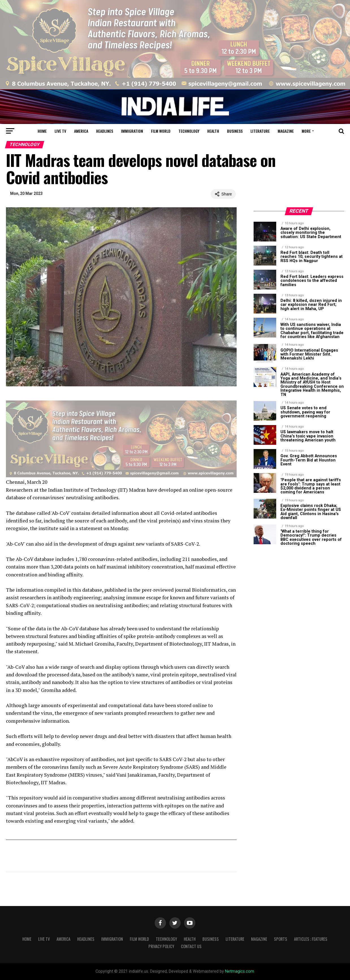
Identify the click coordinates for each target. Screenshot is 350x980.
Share (223, 194)
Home (42, 131)
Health (213, 131)
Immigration (132, 131)
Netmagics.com (240, 971)
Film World (161, 131)
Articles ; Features (311, 939)
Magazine (286, 131)
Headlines (105, 131)
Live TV (60, 131)
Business (235, 131)
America (81, 131)
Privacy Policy (161, 946)
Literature (260, 131)
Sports (281, 939)
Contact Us (191, 946)
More (306, 131)
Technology (189, 131)
